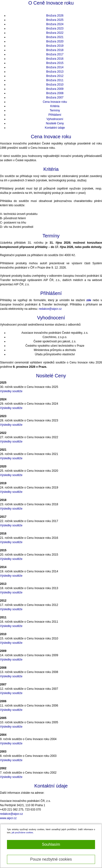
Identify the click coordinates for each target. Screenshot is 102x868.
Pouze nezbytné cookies (51, 859)
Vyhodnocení (55, 119)
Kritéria (55, 106)
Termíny (55, 110)
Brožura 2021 (55, 37)
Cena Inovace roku (55, 102)
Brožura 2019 (55, 46)
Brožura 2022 (55, 33)
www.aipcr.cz (8, 818)
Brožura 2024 (55, 24)
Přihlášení (55, 115)
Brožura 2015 (55, 63)
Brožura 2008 (55, 93)
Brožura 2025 (55, 20)
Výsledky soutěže (11, 391)
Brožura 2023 (55, 29)
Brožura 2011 (55, 80)
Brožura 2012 (55, 76)
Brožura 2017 (55, 54)
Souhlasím (51, 844)
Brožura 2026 (55, 16)
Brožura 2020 (55, 41)
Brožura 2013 (55, 72)
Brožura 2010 (55, 85)
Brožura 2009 (55, 89)
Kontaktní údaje (55, 128)
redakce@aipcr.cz (50, 309)
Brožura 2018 (55, 50)
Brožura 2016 (55, 59)
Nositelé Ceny (55, 123)
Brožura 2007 (55, 98)
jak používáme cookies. (23, 833)
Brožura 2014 (55, 67)
